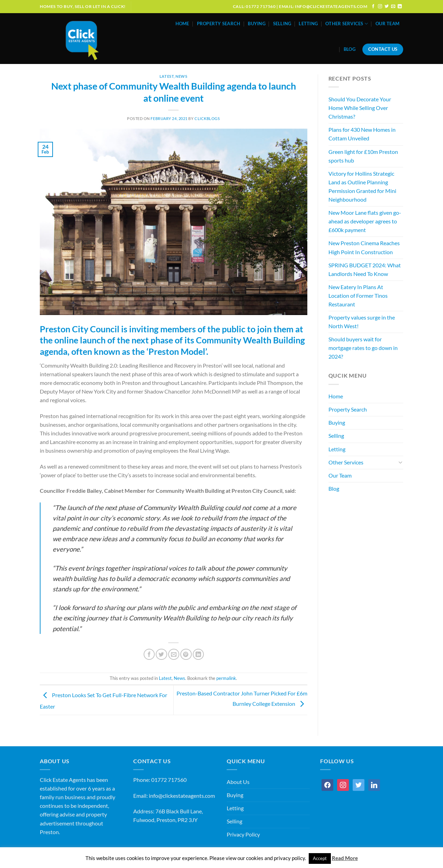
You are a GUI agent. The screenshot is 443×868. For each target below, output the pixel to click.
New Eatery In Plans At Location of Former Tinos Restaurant (358, 296)
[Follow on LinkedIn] (400, 6)
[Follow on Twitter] (387, 6)
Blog (350, 49)
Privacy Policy (243, 834)
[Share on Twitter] (161, 654)
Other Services (347, 24)
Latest (167, 76)
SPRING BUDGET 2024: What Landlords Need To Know (365, 270)
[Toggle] (401, 462)
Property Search (219, 24)
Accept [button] (320, 858)
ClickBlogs (207, 118)
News (181, 76)
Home (182, 24)
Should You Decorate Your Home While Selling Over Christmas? (360, 108)
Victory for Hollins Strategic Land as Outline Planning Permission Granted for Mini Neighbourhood (362, 187)
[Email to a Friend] (174, 654)
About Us (238, 782)
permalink (226, 678)
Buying (257, 24)
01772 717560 (169, 780)
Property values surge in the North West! (362, 322)
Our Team (387, 24)
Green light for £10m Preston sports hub (363, 156)
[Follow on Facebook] (373, 6)
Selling (282, 24)
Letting (308, 24)
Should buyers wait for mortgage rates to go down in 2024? (363, 348)
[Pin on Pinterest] (186, 654)
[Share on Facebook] (149, 654)
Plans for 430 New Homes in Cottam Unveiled (362, 134)
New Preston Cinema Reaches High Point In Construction (364, 247)
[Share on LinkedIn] (198, 654)
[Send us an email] (393, 6)
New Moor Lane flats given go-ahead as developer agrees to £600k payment (365, 221)
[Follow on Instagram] (380, 6)
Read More (345, 858)
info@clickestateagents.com (182, 796)
